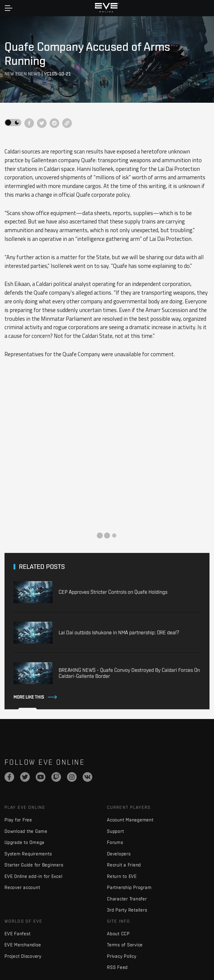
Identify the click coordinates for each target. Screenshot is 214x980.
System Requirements (28, 854)
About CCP (118, 934)
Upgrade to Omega (24, 842)
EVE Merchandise (23, 945)
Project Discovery (23, 956)
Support (115, 831)
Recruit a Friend (124, 865)
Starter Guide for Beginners (34, 865)
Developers (119, 854)
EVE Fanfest (17, 934)
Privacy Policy (122, 956)
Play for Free (18, 820)
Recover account (22, 887)
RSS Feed (117, 967)
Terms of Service (125, 945)
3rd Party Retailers (127, 910)
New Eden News (22, 74)
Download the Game (26, 831)
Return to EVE (122, 876)
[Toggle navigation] (9, 8)
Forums (115, 842)
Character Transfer (127, 899)
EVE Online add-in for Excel (33, 876)
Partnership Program (129, 887)
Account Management (130, 820)
